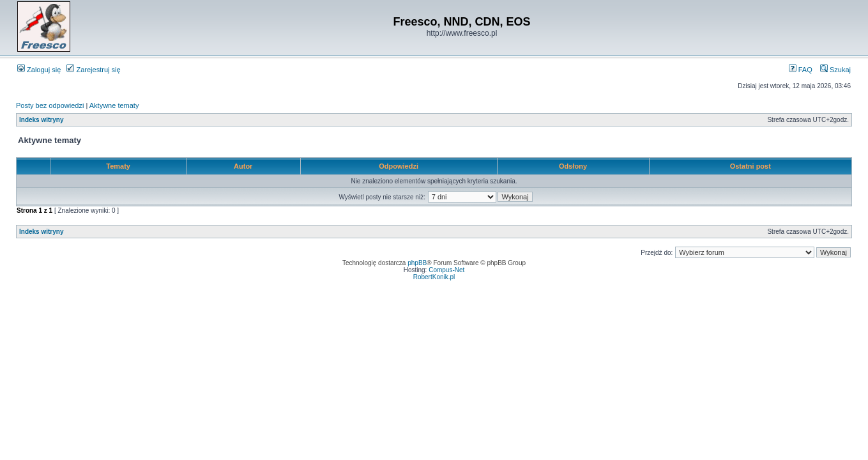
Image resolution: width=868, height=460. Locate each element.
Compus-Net (446, 270)
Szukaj (835, 70)
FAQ (801, 70)
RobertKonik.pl (434, 277)
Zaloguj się (39, 70)
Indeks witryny (41, 120)
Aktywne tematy (114, 105)
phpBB (417, 263)
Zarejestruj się (93, 70)
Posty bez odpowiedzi (50, 105)
